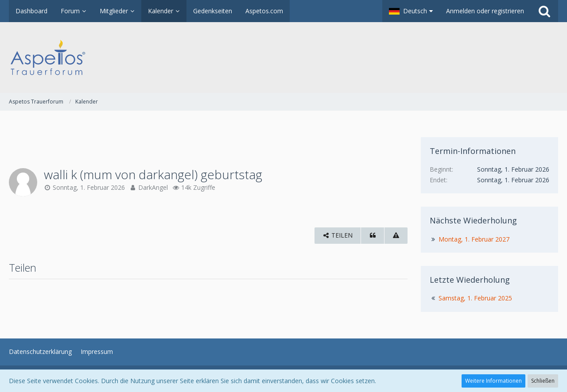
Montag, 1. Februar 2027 (474, 239)
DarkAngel (153, 187)
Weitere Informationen (493, 381)
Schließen (543, 381)
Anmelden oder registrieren (485, 11)
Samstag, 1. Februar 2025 (475, 298)
